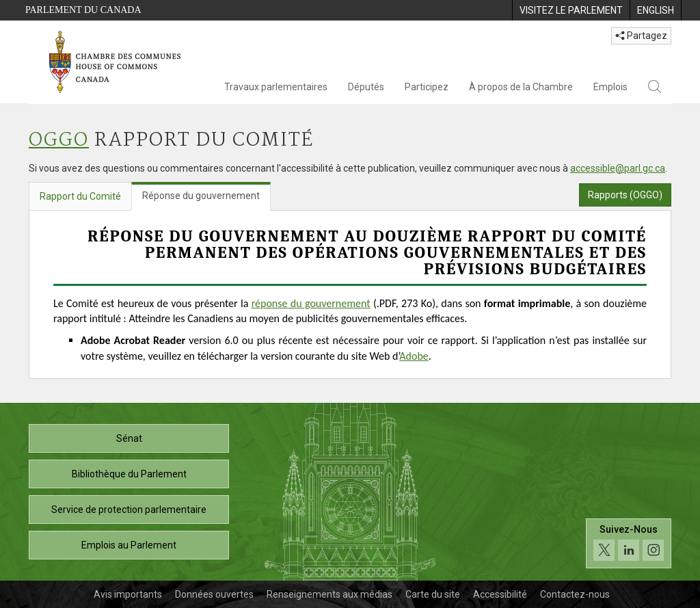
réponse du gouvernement (311, 303)
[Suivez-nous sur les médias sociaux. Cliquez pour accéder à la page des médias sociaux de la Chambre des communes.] (629, 543)
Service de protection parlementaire (129, 510)
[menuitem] (571, 10)
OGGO (59, 141)
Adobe (414, 356)
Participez (427, 87)
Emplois (610, 87)
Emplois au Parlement (129, 545)
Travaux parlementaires (276, 87)
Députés (366, 87)
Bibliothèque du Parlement (129, 474)
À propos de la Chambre (521, 87)
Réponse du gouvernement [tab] (201, 196)
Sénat (129, 438)
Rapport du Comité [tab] (80, 196)
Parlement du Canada (83, 10)
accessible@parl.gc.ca (618, 168)
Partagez (641, 36)
